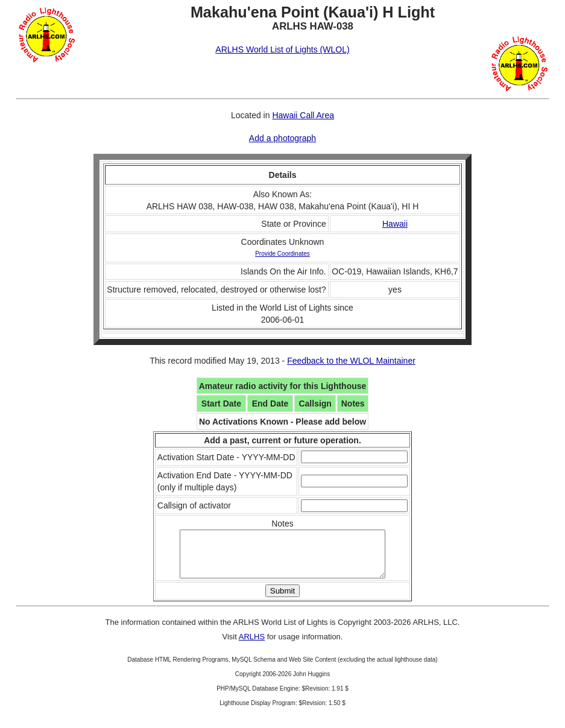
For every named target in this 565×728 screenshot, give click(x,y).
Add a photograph (282, 138)
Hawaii (395, 224)
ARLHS (252, 646)
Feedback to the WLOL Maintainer (351, 361)
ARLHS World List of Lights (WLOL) (282, 49)
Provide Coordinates (282, 254)
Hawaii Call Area (303, 115)
